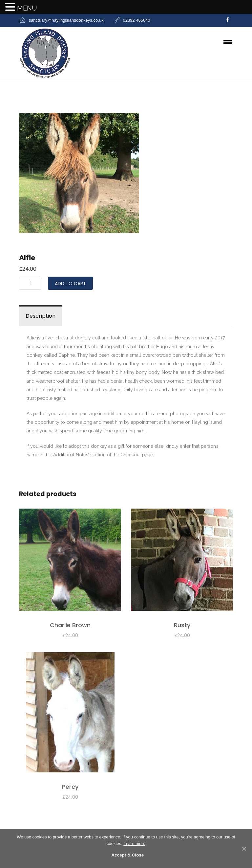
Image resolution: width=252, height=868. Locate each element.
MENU (27, 8)
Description (41, 316)
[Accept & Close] (244, 849)
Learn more (134, 844)
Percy (70, 787)
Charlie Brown (70, 625)
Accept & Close (128, 855)
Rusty (182, 625)
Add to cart (70, 284)
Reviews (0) (84, 316)
